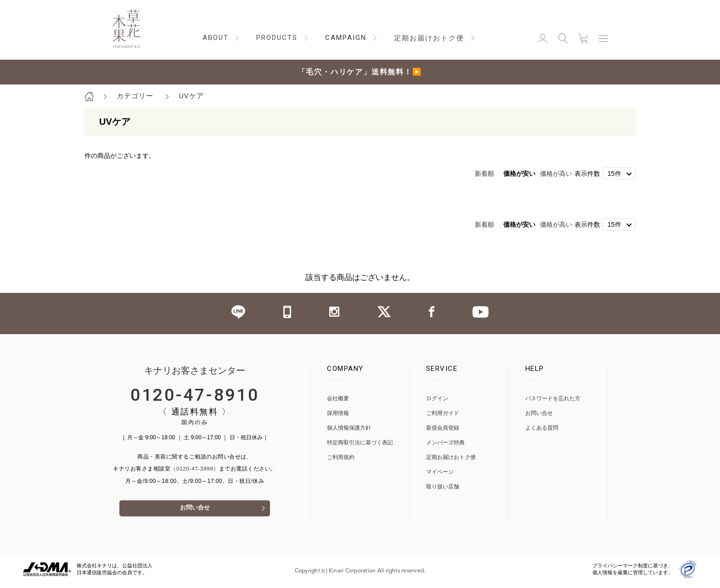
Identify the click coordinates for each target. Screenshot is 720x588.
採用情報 (338, 413)
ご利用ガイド (443, 413)
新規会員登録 (443, 428)
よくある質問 (542, 428)
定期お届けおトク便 (451, 457)
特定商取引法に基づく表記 (360, 443)
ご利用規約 (341, 457)
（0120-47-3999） (195, 469)
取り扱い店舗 (443, 487)
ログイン (437, 399)
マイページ (440, 472)
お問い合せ (195, 511)
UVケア (191, 96)
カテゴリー (135, 96)
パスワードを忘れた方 (553, 399)
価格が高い (556, 174)
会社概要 (338, 399)
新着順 (484, 174)
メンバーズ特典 (445, 443)
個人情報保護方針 (349, 428)
